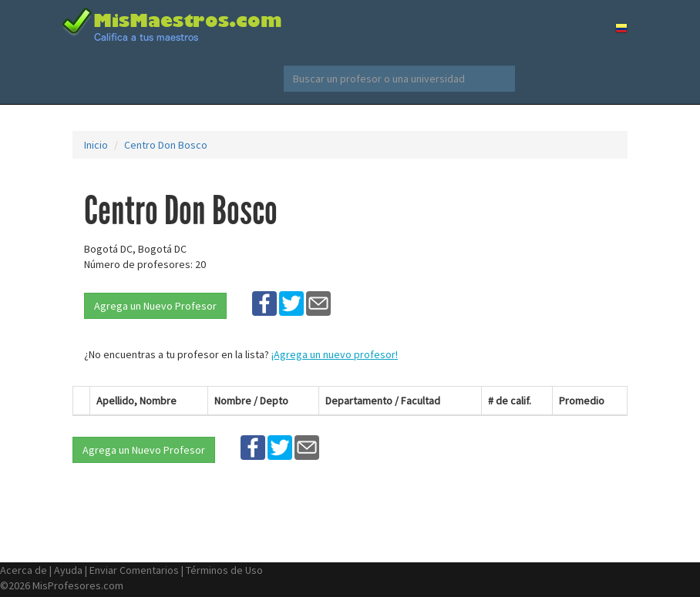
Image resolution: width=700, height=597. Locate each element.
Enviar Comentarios (134, 570)
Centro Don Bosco (166, 145)
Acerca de (24, 570)
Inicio (96, 145)
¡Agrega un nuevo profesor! (335, 354)
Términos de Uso (224, 570)
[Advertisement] (570, 270)
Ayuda (68, 570)
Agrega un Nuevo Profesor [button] (155, 306)
